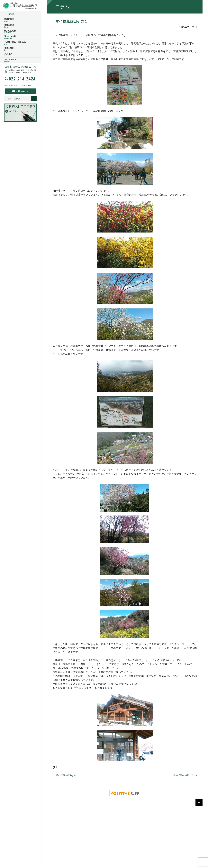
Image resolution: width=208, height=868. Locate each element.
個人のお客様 (20, 32)
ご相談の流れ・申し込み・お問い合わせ (104, 813)
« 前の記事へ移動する (64, 775)
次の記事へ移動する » (185, 775)
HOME (11, 14)
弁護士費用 (20, 49)
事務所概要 (20, 20)
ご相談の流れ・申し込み (20, 43)
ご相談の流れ (122, 808)
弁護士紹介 (20, 26)
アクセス (20, 55)
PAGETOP (199, 802)
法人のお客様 (20, 37)
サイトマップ (20, 60)
